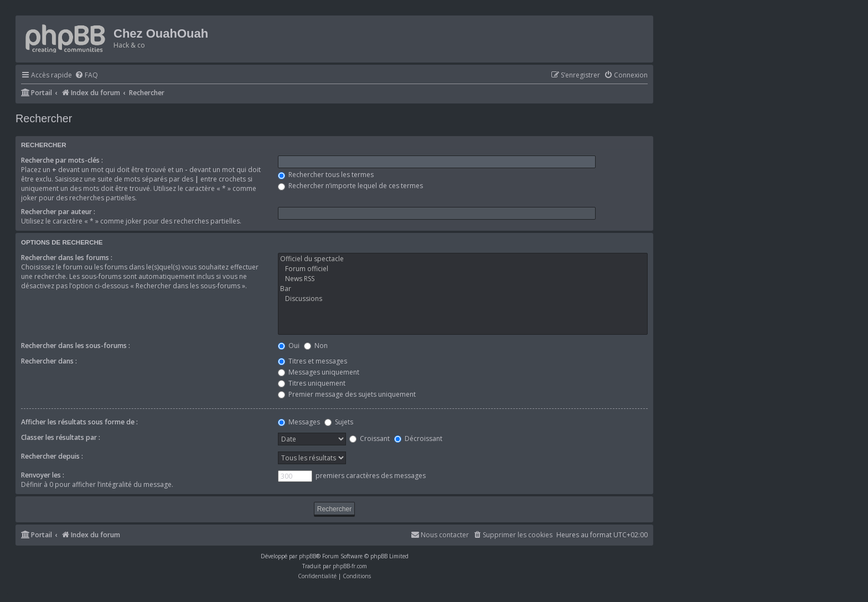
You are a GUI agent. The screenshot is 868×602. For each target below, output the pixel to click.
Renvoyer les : (43, 475)
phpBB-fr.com (350, 566)
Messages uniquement (319, 372)
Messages (299, 422)
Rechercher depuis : (52, 456)
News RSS (463, 279)
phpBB (308, 556)
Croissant (370, 438)
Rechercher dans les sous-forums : (76, 346)
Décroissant (418, 438)
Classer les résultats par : (61, 437)
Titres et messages (312, 361)
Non (316, 346)
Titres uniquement (312, 383)
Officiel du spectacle (463, 259)
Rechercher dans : (49, 361)
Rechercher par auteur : (58, 212)
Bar (463, 289)
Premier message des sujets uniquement (347, 394)
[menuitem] (86, 76)
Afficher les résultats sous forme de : (79, 422)
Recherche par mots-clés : (62, 160)
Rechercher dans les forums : (67, 258)
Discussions (463, 299)
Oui (289, 346)
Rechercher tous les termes (326, 175)
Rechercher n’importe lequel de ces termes (350, 186)
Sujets (339, 422)
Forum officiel (463, 269)
